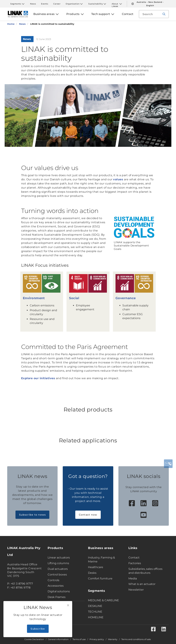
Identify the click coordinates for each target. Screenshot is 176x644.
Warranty (113, 639)
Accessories (56, 586)
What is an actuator (142, 584)
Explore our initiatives (38, 378)
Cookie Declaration (34, 639)
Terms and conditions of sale (136, 639)
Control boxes (57, 575)
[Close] (68, 605)
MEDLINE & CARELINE (103, 600)
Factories (135, 563)
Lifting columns (58, 563)
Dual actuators (58, 569)
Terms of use (79, 639)
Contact (134, 558)
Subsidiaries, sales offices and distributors (145, 571)
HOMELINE (96, 617)
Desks (92, 573)
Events (45, 4)
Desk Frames (57, 597)
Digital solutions (59, 591)
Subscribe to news (32, 515)
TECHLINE (95, 612)
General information (58, 639)
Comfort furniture (100, 578)
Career (57, 4)
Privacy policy (97, 639)
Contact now (88, 515)
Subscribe (38, 629)
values (118, 179)
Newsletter (136, 590)
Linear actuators (59, 558)
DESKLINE (95, 606)
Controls (53, 580)
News (33, 4)
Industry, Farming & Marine (101, 560)
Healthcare (96, 567)
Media (133, 578)
